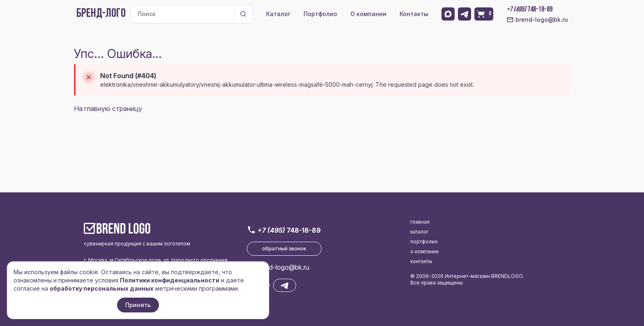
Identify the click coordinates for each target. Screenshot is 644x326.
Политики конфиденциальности (170, 280)
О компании (368, 14)
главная (420, 222)
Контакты (414, 14)
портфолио (424, 242)
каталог (420, 232)
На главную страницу (108, 109)
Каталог (278, 14)
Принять (138, 305)
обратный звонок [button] (284, 249)
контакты (421, 261)
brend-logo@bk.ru (537, 20)
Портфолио (320, 14)
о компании (424, 251)
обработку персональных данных (102, 288)
